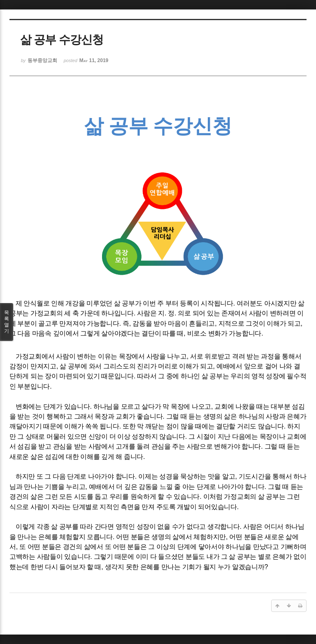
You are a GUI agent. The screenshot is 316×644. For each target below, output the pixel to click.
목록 (7, 322)
